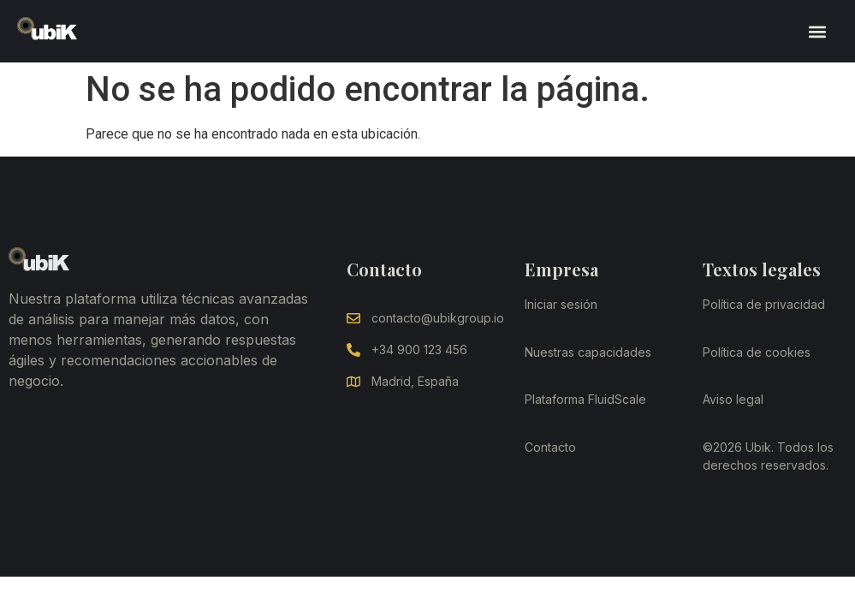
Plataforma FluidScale (585, 399)
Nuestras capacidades (588, 352)
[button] (817, 31)
